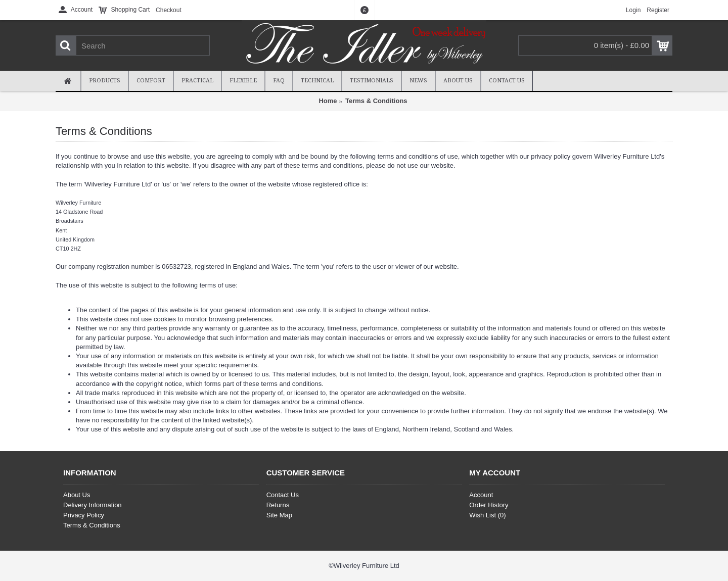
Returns (278, 505)
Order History (489, 505)
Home (328, 101)
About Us (77, 495)
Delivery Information (93, 505)
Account (481, 495)
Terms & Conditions (376, 101)
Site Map (279, 515)
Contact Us (283, 495)
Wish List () (487, 515)
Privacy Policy (84, 515)
